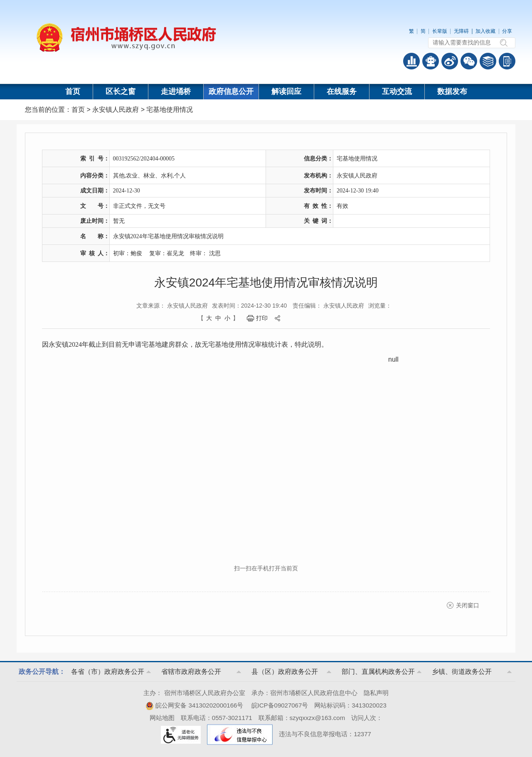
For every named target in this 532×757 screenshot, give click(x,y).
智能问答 (431, 61)
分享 (507, 31)
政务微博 (450, 61)
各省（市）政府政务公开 (108, 672)
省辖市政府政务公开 (191, 672)
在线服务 (342, 91)
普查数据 (411, 61)
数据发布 (452, 91)
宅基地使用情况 (170, 110)
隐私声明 (376, 693)
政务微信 (469, 61)
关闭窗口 (468, 605)
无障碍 (461, 31)
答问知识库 (488, 61)
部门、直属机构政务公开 (378, 672)
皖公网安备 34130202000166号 (194, 705)
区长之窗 (121, 91)
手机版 (507, 61)
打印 (262, 318)
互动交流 (397, 91)
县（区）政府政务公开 (285, 672)
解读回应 (286, 91)
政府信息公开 (231, 91)
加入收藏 (485, 31)
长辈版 (440, 31)
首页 (73, 91)
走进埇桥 (176, 91)
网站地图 (162, 718)
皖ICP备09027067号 (280, 705)
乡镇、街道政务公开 (462, 672)
